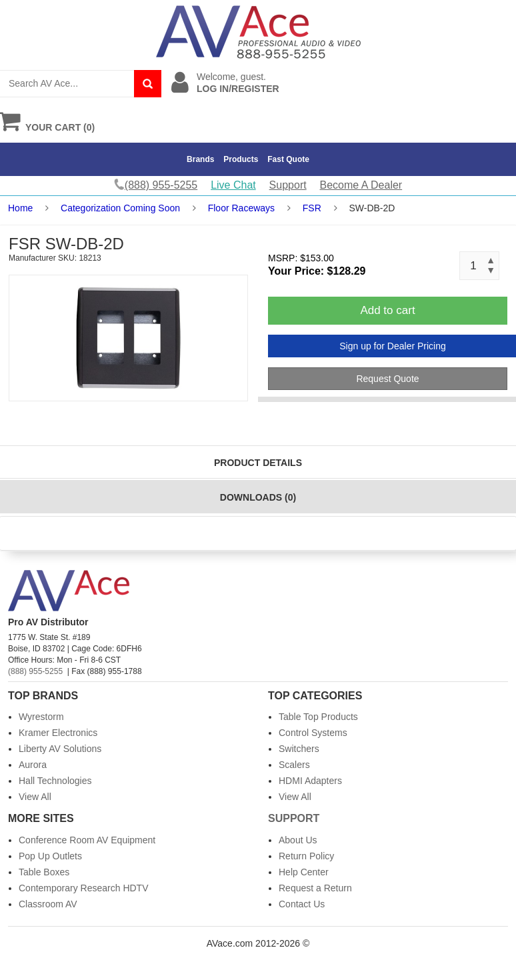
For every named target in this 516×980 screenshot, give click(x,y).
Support (288, 185)
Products (241, 159)
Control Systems (313, 733)
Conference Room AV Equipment (87, 840)
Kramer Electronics (58, 733)
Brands (200, 159)
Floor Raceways (241, 208)
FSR (312, 208)
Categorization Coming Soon (120, 208)
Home (20, 208)
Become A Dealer (361, 185)
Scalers (294, 765)
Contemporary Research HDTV (84, 888)
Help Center (304, 872)
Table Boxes (44, 872)
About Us (298, 840)
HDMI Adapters (310, 781)
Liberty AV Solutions (60, 749)
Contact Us (302, 904)
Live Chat (233, 185)
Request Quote (387, 379)
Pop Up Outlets (50, 856)
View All (35, 797)
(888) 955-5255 (35, 671)
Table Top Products (318, 717)
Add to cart (387, 310)
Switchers (299, 749)
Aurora (33, 765)
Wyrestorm (41, 717)
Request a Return (315, 888)
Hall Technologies (55, 781)
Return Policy (306, 856)
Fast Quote (288, 159)
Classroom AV (48, 904)
